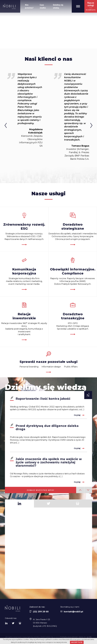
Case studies (43, 6)
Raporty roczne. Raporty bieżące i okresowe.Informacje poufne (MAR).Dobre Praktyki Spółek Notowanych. (73, 274)
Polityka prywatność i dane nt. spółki (76, 637)
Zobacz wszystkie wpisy (40, 490)
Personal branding (29, 367)
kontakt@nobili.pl (72, 612)
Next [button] (94, 126)
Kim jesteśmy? (29, 6)
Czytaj (77, 415)
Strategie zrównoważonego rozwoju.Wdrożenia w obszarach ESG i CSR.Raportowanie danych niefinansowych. (24, 229)
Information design (51, 367)
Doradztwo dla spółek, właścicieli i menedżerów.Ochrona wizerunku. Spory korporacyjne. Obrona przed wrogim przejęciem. (73, 229)
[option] (25, 110)
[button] (78, 6)
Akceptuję (77, 642)
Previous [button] (3, 126)
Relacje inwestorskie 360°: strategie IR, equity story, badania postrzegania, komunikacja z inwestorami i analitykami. (24, 321)
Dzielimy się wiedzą (58, 6)
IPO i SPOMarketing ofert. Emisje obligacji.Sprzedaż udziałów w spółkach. (73, 319)
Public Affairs (71, 367)
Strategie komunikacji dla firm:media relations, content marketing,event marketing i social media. (24, 274)
